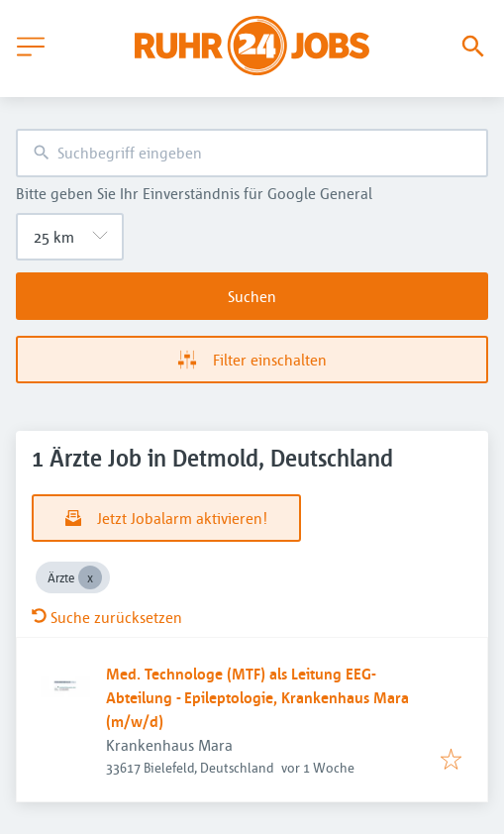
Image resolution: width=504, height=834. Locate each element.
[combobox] (252, 153)
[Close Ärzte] (90, 577)
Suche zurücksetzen (107, 617)
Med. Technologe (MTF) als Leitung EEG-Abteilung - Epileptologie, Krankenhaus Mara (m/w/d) (257, 697)
